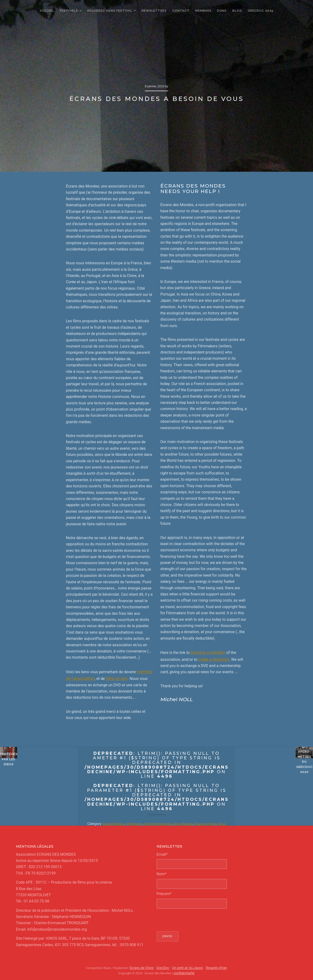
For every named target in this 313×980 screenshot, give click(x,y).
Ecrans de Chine (214, 823)
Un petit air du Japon (187, 967)
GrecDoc (164, 967)
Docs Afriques (190, 823)
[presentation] (193, 919)
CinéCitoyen (136, 823)
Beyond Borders (113, 823)
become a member (207, 652)
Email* (162, 853)
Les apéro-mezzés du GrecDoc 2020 (274, 792)
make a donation (213, 659)
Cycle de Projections (162, 823)
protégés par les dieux (39, 792)
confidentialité (184, 972)
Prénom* (164, 893)
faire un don (113, 678)
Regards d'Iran (213, 967)
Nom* (162, 873)
